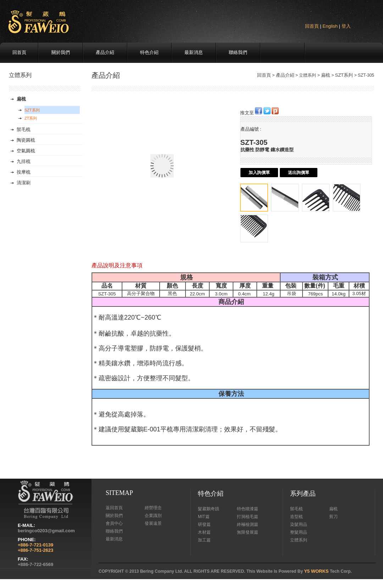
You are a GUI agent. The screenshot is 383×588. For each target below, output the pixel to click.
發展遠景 (153, 523)
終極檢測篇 (248, 524)
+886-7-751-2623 (35, 550)
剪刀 (333, 517)
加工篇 (204, 540)
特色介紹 (149, 52)
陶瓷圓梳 (26, 140)
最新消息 (194, 52)
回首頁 (312, 26)
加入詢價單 (259, 173)
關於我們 (61, 52)
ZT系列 (31, 118)
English (330, 26)
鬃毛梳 (24, 129)
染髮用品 (299, 524)
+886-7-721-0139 (35, 545)
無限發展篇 (248, 532)
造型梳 (296, 517)
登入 (346, 26)
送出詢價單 (299, 173)
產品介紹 (105, 52)
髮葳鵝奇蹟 (209, 509)
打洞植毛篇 (248, 517)
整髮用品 (299, 532)
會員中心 (114, 523)
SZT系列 (344, 75)
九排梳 (24, 161)
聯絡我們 (238, 52)
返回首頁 (114, 508)
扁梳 (326, 75)
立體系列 (299, 540)
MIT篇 (204, 517)
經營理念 (153, 508)
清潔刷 (24, 183)
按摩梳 (24, 172)
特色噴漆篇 (248, 509)
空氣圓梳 (26, 151)
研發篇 (204, 524)
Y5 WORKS (316, 571)
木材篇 (204, 532)
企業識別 (153, 516)
